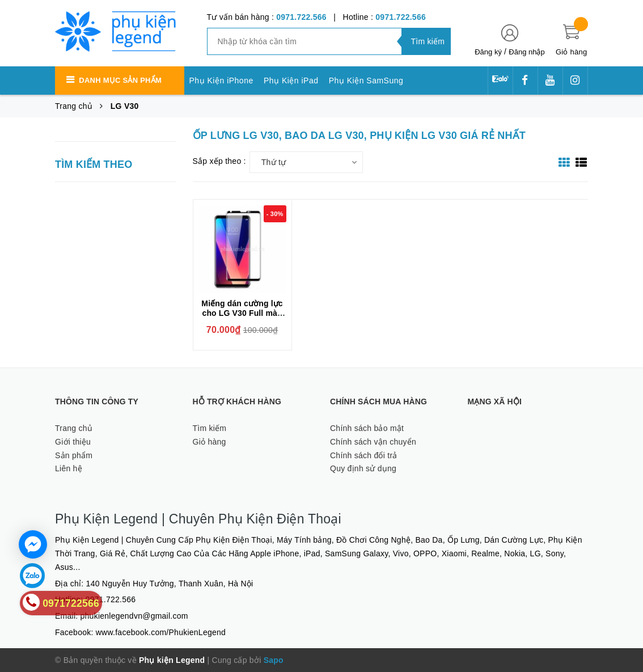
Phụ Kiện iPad (291, 81)
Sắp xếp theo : (219, 161)
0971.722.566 (301, 17)
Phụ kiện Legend (172, 660)
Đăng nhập (526, 52)
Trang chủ (74, 428)
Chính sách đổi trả (364, 455)
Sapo (274, 660)
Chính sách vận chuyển (373, 442)
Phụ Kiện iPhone (221, 81)
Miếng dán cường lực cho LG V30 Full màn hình (242, 313)
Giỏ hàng (210, 442)
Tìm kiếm (210, 428)
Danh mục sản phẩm (120, 80)
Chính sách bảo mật (367, 428)
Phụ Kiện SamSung (366, 81)
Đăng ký (488, 52)
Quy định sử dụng (363, 468)
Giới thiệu (73, 442)
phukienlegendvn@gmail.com (134, 616)
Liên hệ (69, 468)
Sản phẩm (74, 455)
